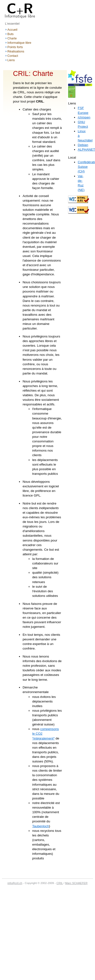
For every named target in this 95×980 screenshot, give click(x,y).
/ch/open (84, 117)
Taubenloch (41, 826)
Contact (13, 56)
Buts (11, 34)
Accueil (12, 30)
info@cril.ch (15, 883)
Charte (12, 38)
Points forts (15, 47)
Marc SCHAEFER (76, 883)
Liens (11, 60)
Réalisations (16, 51)
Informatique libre (19, 43)
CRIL (60, 883)
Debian (83, 145)
